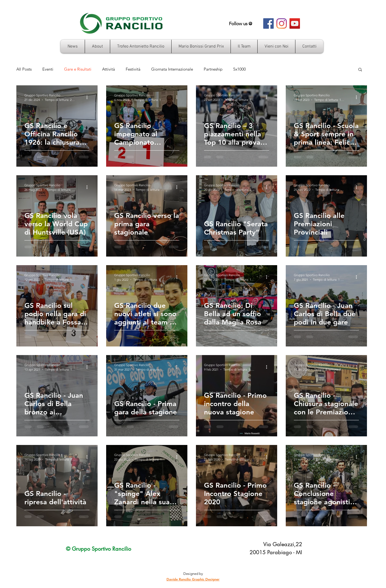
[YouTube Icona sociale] (295, 23)
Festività (133, 69)
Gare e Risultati (78, 69)
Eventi (48, 69)
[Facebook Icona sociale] (268, 23)
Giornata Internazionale (172, 69)
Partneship (213, 69)
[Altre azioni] (89, 97)
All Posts (24, 69)
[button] (360, 70)
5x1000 (240, 69)
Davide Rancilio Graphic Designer (193, 579)
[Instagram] (282, 23)
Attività (109, 69)
